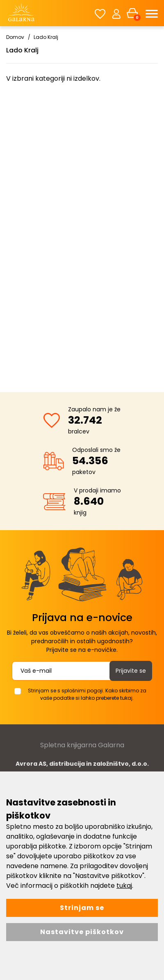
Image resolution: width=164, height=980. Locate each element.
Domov (15, 37)
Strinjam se (82, 908)
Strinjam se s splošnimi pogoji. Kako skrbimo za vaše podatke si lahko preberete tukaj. (87, 694)
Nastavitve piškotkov (82, 932)
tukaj (124, 886)
